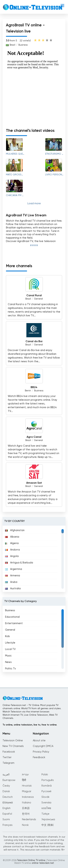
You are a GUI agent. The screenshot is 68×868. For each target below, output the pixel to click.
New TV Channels (13, 746)
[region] (34, 559)
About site (39, 741)
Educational (12, 617)
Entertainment (14, 623)
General (38, 299)
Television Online (13, 741)
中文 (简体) (48, 825)
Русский (46, 791)
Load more (34, 204)
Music (8, 656)
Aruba (11, 582)
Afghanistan (15, 530)
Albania (12, 537)
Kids (7, 636)
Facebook (9, 752)
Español (7, 814)
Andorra (12, 550)
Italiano (27, 803)
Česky (6, 786)
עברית (25, 775)
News (8, 662)
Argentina (14, 569)
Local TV (10, 649)
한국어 (26, 814)
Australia (13, 589)
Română (47, 786)
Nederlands (29, 819)
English (7, 808)
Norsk (25, 825)
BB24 (34, 387)
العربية (6, 775)
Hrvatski (27, 786)
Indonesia (28, 797)
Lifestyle (10, 643)
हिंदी (24, 780)
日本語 (26, 808)
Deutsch (8, 797)
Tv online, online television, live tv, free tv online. (30, 725)
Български (9, 780)
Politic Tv (10, 669)
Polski (45, 775)
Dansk (6, 791)
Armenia (13, 576)
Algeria (12, 543)
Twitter (7, 757)
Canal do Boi (34, 341)
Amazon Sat (34, 483)
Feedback (39, 757)
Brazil (12, 45)
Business (23, 45)
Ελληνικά (8, 803)
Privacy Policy (41, 752)
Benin (28, 391)
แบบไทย (46, 808)
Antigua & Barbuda (19, 563)
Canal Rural (34, 296)
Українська (48, 819)
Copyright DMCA (43, 746)
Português (48, 780)
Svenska (46, 803)
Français (8, 825)
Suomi (6, 819)
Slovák (45, 797)
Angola (12, 556)
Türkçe (45, 814)
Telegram (8, 763)
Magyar (27, 791)
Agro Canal (34, 437)
